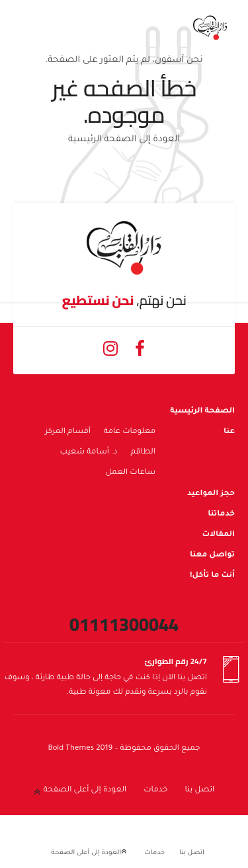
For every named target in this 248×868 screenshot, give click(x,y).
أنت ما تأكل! (212, 576)
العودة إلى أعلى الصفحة (85, 790)
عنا (229, 432)
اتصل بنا (199, 790)
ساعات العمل (130, 473)
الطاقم (143, 452)
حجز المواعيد (211, 494)
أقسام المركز (68, 432)
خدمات (155, 790)
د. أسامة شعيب (89, 452)
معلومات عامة (130, 432)
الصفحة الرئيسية (202, 412)
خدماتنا (221, 515)
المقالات (218, 535)
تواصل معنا (212, 555)
